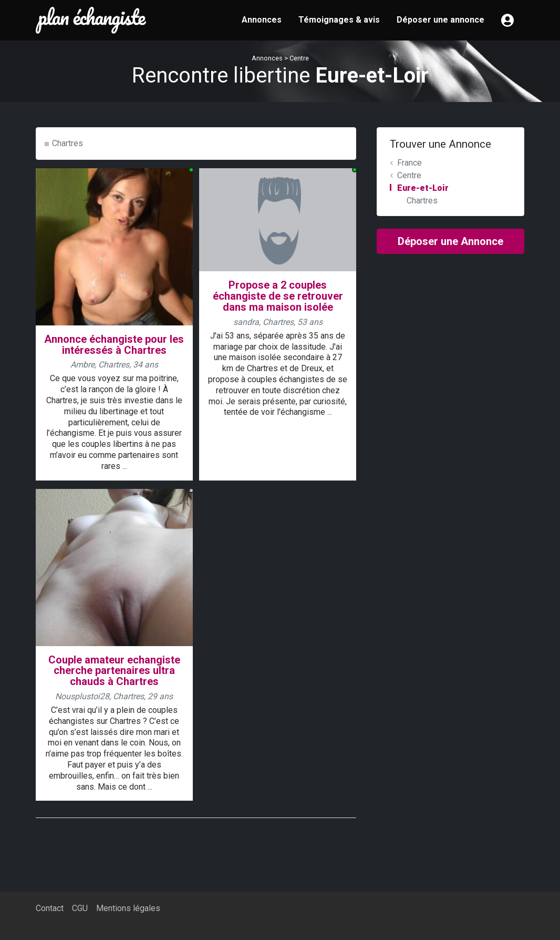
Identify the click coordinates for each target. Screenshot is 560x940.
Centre (299, 58)
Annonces (262, 20)
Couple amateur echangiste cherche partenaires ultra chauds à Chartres (114, 671)
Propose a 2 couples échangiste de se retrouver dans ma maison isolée (278, 296)
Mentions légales (128, 908)
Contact (50, 908)
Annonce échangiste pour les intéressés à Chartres (114, 345)
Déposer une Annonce (450, 241)
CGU (80, 908)
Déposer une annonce (440, 20)
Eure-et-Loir (423, 188)
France (409, 163)
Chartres (68, 143)
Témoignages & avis (339, 20)
